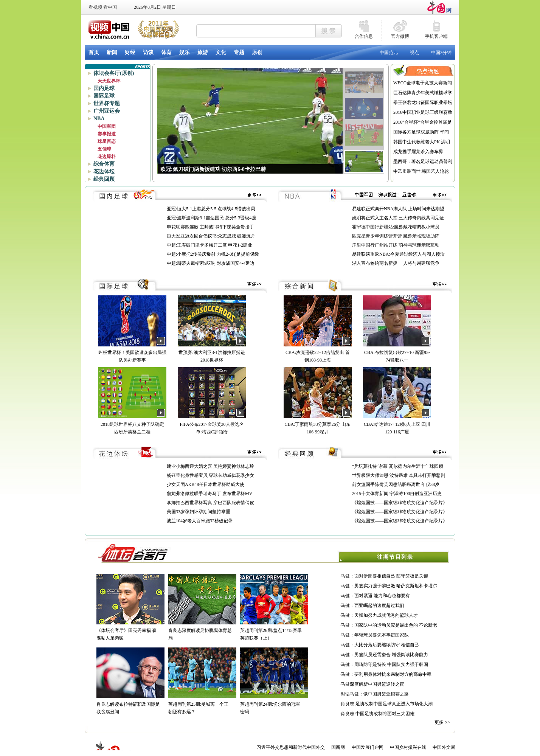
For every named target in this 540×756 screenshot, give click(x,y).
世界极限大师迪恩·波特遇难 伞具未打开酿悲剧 (399, 475)
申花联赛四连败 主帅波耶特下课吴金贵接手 (210, 227)
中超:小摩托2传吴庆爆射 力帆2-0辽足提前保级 (213, 254)
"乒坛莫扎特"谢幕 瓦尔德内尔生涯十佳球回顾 (398, 466)
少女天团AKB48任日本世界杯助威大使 (206, 484)
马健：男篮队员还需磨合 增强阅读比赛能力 (384, 655)
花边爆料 (107, 157)
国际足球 (104, 96)
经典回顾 (104, 179)
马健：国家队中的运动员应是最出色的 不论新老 (389, 625)
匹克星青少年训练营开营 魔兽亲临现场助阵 (396, 236)
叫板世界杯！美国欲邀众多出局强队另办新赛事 (132, 352)
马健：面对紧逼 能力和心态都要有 (375, 596)
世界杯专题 (107, 103)
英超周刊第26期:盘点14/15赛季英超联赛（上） (274, 630)
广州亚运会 (107, 111)
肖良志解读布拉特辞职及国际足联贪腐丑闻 (130, 704)
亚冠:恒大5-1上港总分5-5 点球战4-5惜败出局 (211, 209)
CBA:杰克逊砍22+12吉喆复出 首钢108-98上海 (318, 352)
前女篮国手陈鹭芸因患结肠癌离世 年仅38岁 (396, 484)
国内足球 (104, 88)
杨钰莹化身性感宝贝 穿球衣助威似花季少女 (210, 475)
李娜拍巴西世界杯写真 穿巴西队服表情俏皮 (210, 503)
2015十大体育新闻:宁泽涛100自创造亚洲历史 (397, 494)
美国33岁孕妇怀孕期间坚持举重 (199, 512)
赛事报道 (107, 134)
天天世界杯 (109, 81)
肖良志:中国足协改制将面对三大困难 (378, 714)
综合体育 (104, 164)
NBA (99, 119)
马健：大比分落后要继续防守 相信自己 (380, 645)
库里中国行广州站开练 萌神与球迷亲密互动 (396, 245)
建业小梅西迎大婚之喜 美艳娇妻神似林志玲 (210, 466)
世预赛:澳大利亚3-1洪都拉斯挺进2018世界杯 (212, 352)
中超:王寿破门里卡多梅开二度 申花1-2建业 (209, 245)
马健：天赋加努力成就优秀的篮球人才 (379, 615)
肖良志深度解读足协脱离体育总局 (202, 630)
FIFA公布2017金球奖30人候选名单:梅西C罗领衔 (212, 424)
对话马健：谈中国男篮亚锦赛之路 (375, 694)
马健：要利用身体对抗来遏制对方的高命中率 (386, 674)
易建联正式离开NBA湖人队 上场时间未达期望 (398, 209)
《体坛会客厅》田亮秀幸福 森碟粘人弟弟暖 (130, 630)
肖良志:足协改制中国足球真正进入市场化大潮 (387, 704)
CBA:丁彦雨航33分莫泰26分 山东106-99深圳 (318, 424)
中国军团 (107, 126)
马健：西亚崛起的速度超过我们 (372, 605)
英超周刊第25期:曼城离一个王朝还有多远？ (202, 704)
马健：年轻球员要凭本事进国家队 (375, 635)
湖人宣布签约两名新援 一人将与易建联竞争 (396, 263)
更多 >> (442, 722)
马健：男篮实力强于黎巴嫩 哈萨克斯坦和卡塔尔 (389, 586)
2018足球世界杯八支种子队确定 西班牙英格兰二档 (132, 424)
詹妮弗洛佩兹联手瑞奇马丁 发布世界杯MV (209, 494)
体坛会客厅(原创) (114, 73)
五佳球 (104, 149)
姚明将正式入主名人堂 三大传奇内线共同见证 (398, 218)
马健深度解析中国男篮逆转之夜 (372, 684)
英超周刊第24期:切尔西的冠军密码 (274, 704)
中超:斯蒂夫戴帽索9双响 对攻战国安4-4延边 (211, 263)
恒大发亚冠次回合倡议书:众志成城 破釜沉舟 (211, 236)
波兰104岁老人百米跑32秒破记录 (200, 521)
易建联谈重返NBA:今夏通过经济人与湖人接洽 (398, 254)
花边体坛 (104, 172)
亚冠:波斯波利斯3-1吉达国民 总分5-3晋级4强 (211, 218)
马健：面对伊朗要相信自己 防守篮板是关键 (384, 576)
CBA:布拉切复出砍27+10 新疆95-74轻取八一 (397, 352)
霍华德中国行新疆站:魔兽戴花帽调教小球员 (396, 227)
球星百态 (107, 141)
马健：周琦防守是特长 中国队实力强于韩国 (384, 664)
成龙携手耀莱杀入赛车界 (418, 152)
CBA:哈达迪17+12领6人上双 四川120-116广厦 (397, 424)
